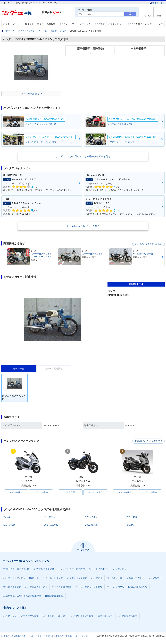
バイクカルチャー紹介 (36, 587)
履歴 (159, 16)
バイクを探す (16, 492)
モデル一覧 (19, 369)
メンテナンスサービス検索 (72, 569)
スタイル (29, 24)
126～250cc (92, 517)
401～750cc (9, 525)
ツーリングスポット (99, 569)
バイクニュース (114, 578)
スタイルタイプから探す (55, 616)
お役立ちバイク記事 (44, 569)
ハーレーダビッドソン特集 (89, 587)
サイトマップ (157, 3)
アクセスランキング (53, 578)
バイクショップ (66, 24)
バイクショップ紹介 (77, 578)
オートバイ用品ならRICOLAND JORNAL (127, 587)
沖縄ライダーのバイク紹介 (17, 569)
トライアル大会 (154, 578)
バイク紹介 (97, 578)
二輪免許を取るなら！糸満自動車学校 (22, 596)
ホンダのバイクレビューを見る (83, 226)
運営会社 (69, 636)
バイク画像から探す (127, 616)
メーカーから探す (30, 616)
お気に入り (147, 16)
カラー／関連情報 (54, 369)
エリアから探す (106, 616)
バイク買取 (99, 24)
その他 (130, 525)
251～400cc (133, 517)
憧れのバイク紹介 (12, 587)
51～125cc (50, 517)
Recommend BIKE (54, 596)
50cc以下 (8, 517)
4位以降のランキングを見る (149, 441)
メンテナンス (84, 24)
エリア (40, 24)
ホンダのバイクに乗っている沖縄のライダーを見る (83, 156)
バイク (6, 24)
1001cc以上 (91, 525)
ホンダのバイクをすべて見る (148, 244)
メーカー (17, 24)
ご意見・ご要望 (43, 636)
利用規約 (5, 636)
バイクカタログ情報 (62, 587)
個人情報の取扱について (22, 636)
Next (162, 257)
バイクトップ (10, 616)
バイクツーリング (154, 24)
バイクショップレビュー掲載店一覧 (21, 578)
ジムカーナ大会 (134, 578)
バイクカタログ (134, 24)
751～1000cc (51, 525)
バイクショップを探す (82, 616)
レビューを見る (41, 492)
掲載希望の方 (57, 636)
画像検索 (51, 24)
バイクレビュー (116, 24)
